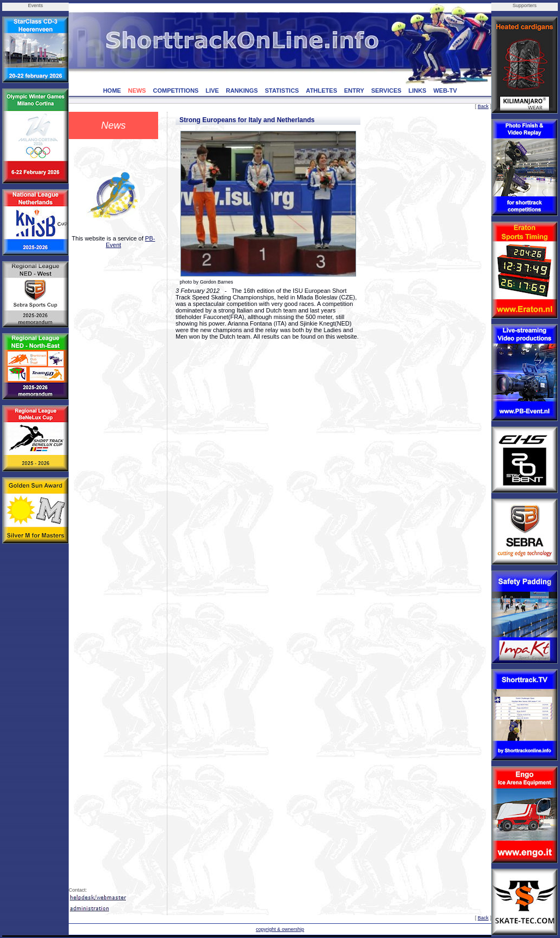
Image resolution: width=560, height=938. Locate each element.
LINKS (417, 91)
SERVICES (386, 91)
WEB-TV (445, 91)
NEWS (137, 91)
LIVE (212, 91)
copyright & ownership (280, 929)
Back (483, 106)
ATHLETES (321, 91)
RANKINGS (242, 91)
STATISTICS (282, 91)
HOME (112, 91)
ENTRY (354, 91)
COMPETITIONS (176, 91)
